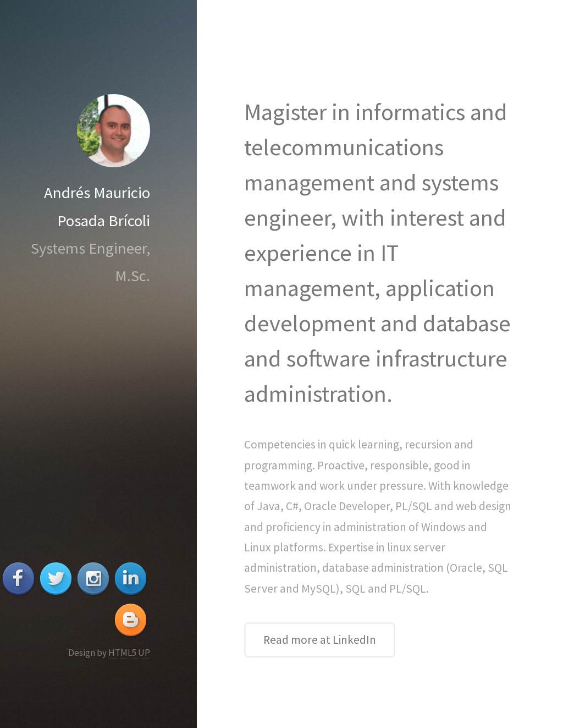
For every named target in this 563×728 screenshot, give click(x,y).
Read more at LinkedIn (320, 640)
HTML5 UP (129, 653)
